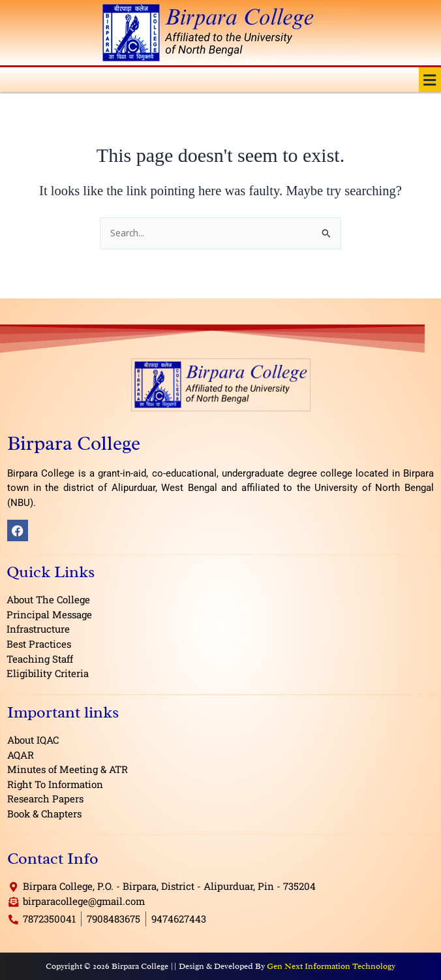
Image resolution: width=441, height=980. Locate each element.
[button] (430, 80)
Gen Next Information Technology (331, 966)
